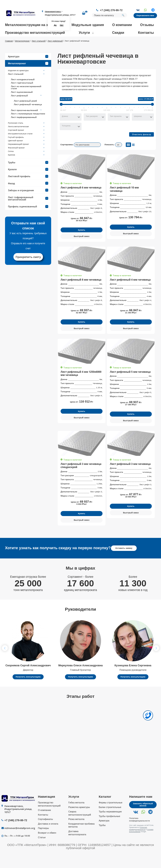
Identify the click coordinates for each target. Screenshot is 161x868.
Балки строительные (110, 821)
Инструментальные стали (27, 146)
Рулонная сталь (27, 135)
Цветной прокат (27, 153)
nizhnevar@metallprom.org (20, 842)
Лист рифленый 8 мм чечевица (79, 292)
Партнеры (43, 842)
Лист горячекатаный (22, 95)
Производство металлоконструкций (35, 33)
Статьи (42, 851)
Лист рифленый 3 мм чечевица (128, 478)
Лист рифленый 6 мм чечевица (79, 200)
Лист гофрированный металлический (28, 210)
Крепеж (27, 167)
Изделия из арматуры (27, 83)
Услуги (84, 33)
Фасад (28, 195)
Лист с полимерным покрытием (28, 126)
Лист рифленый (27, 108)
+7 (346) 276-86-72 (111, 10)
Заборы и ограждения (28, 202)
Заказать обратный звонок (143, 819)
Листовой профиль (28, 189)
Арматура (28, 69)
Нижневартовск (54, 11)
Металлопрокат (28, 76)
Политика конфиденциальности (139, 834)
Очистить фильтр (142, 147)
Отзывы (147, 25)
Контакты (146, 33)
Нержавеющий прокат (27, 156)
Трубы (28, 175)
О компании (122, 25)
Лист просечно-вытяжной (27, 123)
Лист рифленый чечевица (28, 117)
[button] (156, 662)
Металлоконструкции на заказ (30, 25)
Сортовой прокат (27, 142)
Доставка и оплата (48, 838)
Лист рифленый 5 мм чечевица (128, 383)
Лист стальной (27, 86)
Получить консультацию (28, 691)
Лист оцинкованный (22, 104)
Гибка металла (76, 817)
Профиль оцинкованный (28, 219)
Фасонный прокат (27, 160)
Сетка (27, 163)
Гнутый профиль (27, 149)
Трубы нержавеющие (110, 826)
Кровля (28, 181)
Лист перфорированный (24, 129)
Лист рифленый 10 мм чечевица (129, 200)
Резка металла (76, 833)
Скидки (118, 33)
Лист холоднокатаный (23, 92)
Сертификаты (45, 833)
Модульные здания (88, 25)
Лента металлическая (27, 139)
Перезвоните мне (145, 15)
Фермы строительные (111, 817)
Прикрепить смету (28, 269)
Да (55, 25)
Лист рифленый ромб (25, 113)
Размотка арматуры (79, 821)
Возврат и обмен (47, 847)
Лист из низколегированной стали (26, 100)
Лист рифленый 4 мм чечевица (128, 292)
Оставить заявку (124, 562)
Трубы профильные (109, 830)
